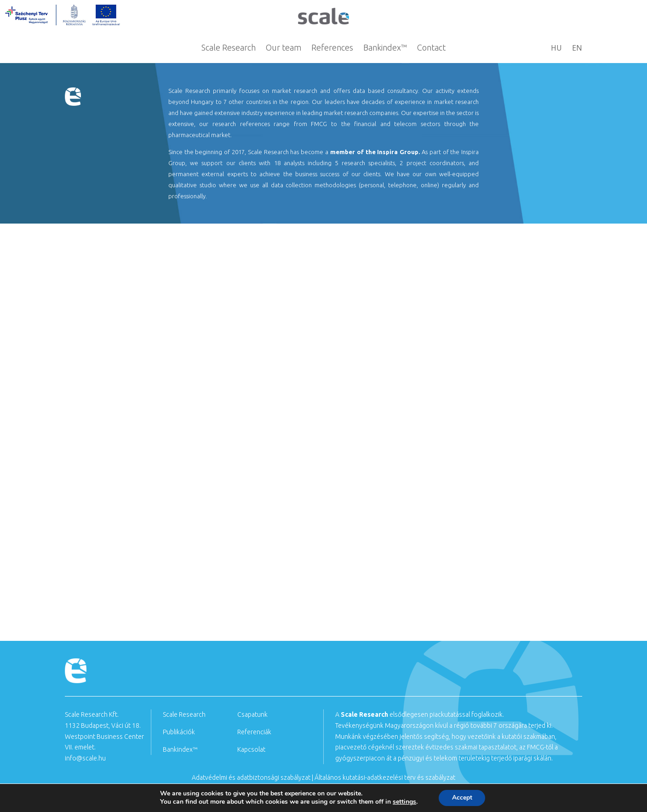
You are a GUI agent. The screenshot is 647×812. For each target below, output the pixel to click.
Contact (431, 48)
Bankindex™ (385, 48)
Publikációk (179, 732)
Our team (283, 48)
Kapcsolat (251, 749)
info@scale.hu (85, 758)
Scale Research (229, 48)
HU (556, 49)
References (332, 48)
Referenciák (254, 732)
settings (404, 802)
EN (577, 49)
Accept (462, 798)
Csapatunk (252, 714)
